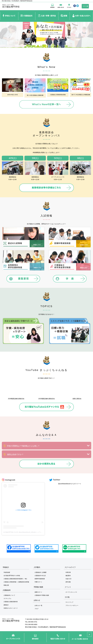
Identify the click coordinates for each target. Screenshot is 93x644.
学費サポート (38, 582)
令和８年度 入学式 (13, 95)
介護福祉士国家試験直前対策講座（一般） (16, 579)
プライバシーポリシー (72, 605)
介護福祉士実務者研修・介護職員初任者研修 (16, 582)
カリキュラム (7, 598)
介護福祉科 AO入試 (40, 576)
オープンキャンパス (71, 592)
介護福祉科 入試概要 (41, 572)
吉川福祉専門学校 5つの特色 (12, 576)
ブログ (37, 609)
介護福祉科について (9, 595)
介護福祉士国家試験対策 (11, 602)
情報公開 (6, 585)
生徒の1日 (68, 579)
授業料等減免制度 (40, 579)
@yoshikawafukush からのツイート (70, 484)
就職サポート (38, 592)
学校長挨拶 (7, 572)
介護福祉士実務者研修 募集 (58, 95)
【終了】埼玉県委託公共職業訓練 (80, 95)
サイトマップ (69, 602)
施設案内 (68, 576)
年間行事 (68, 572)
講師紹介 (6, 605)
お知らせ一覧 (38, 605)
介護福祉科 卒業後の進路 (42, 595)
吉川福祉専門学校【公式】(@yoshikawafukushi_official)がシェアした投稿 (24, 532)
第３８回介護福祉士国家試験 (35, 95)
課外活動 (68, 582)
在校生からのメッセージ (11, 608)
